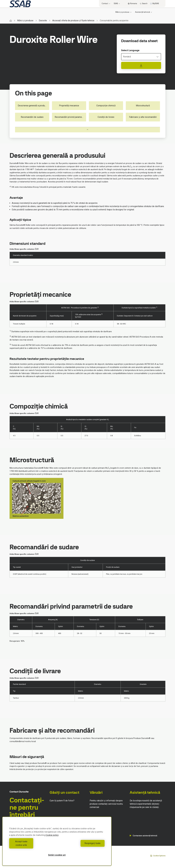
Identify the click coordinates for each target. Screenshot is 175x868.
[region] (57, 843)
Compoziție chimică (106, 106)
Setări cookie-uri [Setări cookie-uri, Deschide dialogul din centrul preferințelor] (57, 855)
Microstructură (143, 106)
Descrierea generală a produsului (33, 106)
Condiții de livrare (106, 117)
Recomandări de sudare (32, 117)
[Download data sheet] (141, 65)
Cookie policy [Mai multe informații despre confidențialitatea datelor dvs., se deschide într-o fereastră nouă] (52, 839)
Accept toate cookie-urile (32, 845)
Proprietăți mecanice (69, 106)
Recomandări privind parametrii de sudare (70, 117)
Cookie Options (158, 856)
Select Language (130, 50)
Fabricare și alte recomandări (143, 117)
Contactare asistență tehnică (143, 836)
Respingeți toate (81, 845)
